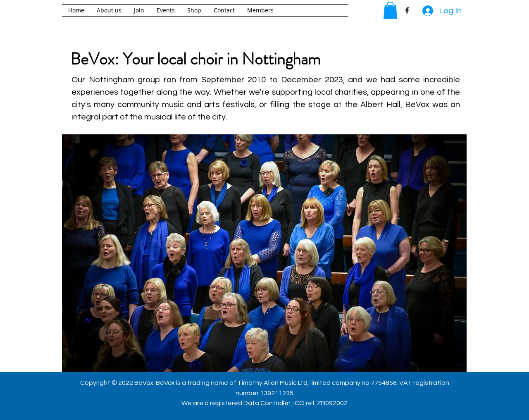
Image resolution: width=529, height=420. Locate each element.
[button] (390, 10)
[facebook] (407, 10)
